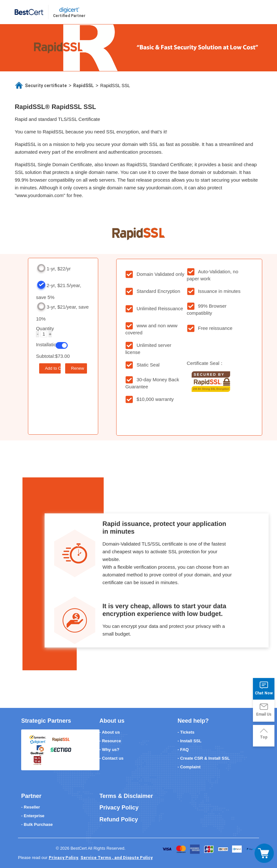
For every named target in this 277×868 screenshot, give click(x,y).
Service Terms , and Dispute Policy (117, 858)
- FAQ (183, 750)
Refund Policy (119, 819)
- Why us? (109, 750)
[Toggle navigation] (264, 853)
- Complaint (189, 767)
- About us (110, 732)
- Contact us (112, 758)
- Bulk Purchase (37, 824)
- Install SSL (189, 741)
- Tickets (186, 732)
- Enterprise (33, 816)
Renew (77, 368)
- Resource (110, 741)
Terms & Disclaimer (126, 796)
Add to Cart (53, 368)
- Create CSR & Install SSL (204, 758)
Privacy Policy (119, 808)
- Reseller (31, 807)
